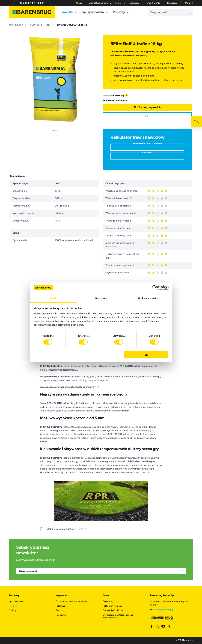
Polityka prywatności (113, 606)
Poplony (121, 12)
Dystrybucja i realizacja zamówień (72, 601)
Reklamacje (61, 606)
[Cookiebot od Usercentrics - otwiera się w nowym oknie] (155, 288)
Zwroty (59, 610)
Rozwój (120, 3)
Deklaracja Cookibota (113, 610)
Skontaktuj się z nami (100, 3)
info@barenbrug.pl (165, 610)
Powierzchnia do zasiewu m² (147, 144)
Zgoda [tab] (54, 298)
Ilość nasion (147, 153)
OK (146, 355)
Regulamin (61, 615)
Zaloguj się (172, 3)
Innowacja (135, 3)
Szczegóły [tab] (101, 298)
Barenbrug (108, 601)
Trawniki (68, 12)
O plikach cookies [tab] (148, 298)
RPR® (96, 387)
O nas (81, 3)
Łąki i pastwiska (95, 12)
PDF (147, 116)
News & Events (154, 3)
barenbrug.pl (16, 25)
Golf (48, 25)
